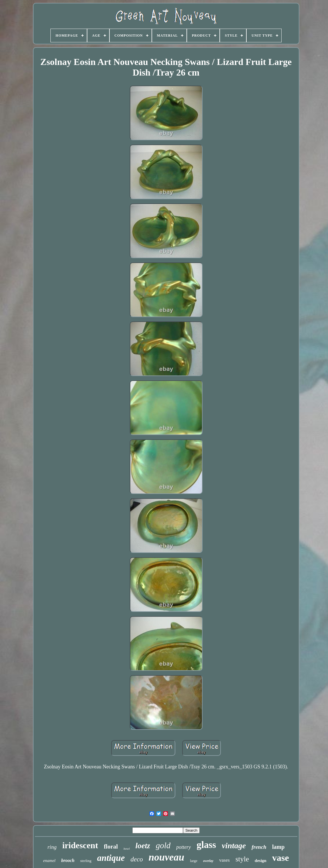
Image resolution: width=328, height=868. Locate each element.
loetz (143, 846)
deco (136, 859)
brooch (68, 860)
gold (163, 845)
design (261, 861)
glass (206, 845)
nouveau (166, 857)
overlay (208, 861)
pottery (183, 847)
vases (224, 860)
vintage (234, 846)
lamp (278, 847)
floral (111, 847)
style (242, 859)
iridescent (80, 845)
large (194, 861)
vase (281, 858)
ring (52, 847)
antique (111, 858)
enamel (49, 861)
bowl (126, 849)
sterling (86, 861)
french (259, 847)
